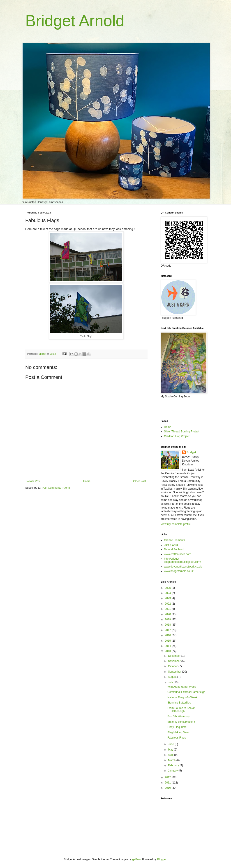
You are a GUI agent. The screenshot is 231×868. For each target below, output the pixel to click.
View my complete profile (176, 524)
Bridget (191, 452)
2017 (168, 630)
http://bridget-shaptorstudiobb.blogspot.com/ (182, 560)
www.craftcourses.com (178, 554)
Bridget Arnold (75, 21)
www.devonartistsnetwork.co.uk (183, 567)
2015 (168, 641)
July (171, 682)
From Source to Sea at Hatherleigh (181, 710)
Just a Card (171, 545)
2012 (168, 777)
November (175, 661)
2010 (168, 788)
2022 (168, 604)
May (171, 750)
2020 (168, 614)
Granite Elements (174, 540)
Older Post (140, 481)
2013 (168, 651)
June (171, 744)
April (171, 755)
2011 (168, 783)
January (173, 771)
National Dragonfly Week (182, 697)
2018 (168, 625)
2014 (168, 646)
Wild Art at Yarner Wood (182, 687)
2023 (168, 598)
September (175, 672)
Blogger (162, 859)
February (174, 765)
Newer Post (33, 481)
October (173, 666)
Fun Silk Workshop (179, 716)
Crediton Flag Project (177, 436)
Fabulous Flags (177, 738)
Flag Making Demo (179, 732)
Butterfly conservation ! (181, 722)
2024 (168, 593)
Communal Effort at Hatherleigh (186, 692)
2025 (168, 588)
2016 (168, 635)
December (175, 656)
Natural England (174, 549)
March (172, 760)
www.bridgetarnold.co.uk (179, 571)
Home (87, 481)
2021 (168, 609)
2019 (168, 619)
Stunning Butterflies (179, 703)
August (173, 677)
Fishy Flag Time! (177, 727)
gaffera (136, 859)
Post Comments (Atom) (56, 488)
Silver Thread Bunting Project (182, 432)
